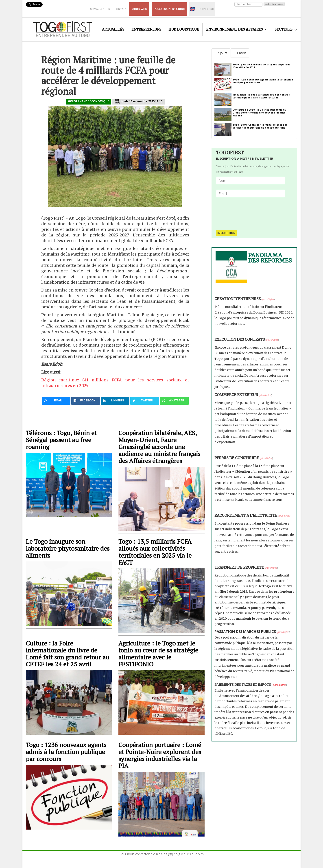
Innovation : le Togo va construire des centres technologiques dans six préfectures (261, 96)
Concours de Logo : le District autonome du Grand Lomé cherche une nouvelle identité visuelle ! (259, 113)
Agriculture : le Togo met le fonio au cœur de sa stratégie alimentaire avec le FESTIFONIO (158, 654)
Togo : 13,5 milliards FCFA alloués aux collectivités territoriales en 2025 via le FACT (155, 552)
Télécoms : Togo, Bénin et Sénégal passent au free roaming (61, 440)
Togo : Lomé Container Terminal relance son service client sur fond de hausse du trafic (260, 126)
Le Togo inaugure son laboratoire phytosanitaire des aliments (68, 548)
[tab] (221, 53)
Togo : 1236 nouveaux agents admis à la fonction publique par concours (66, 752)
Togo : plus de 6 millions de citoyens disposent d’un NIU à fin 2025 (261, 66)
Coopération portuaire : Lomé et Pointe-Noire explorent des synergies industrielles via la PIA (160, 755)
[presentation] (252, 211)
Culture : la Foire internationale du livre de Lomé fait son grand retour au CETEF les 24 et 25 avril (68, 654)
